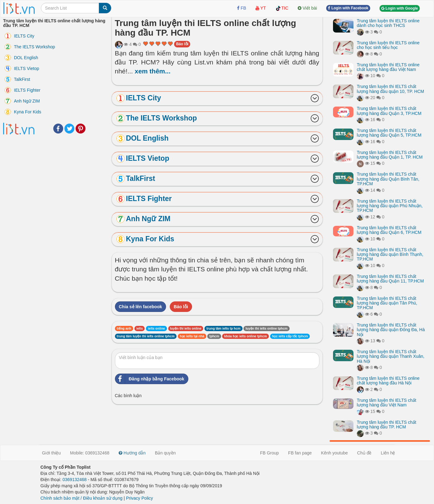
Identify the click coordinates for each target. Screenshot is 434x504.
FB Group (269, 453)
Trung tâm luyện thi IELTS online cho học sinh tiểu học (388, 45)
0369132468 (75, 480)
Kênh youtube (334, 453)
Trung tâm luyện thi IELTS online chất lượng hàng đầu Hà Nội (388, 381)
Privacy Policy (140, 498)
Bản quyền (165, 453)
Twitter (69, 129)
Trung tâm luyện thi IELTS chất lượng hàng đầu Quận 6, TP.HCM (389, 230)
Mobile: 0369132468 (90, 453)
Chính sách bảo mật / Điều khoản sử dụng (82, 498)
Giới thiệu (52, 453)
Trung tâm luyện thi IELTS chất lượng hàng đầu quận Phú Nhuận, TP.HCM (390, 206)
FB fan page (300, 453)
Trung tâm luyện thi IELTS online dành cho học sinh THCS (388, 23)
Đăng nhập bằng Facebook (150, 379)
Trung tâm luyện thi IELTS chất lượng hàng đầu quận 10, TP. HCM (390, 89)
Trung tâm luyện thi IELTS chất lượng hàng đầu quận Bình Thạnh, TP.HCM (390, 254)
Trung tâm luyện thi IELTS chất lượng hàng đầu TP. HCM (387, 425)
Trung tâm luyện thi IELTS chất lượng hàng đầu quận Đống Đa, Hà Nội (391, 330)
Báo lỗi (182, 44)
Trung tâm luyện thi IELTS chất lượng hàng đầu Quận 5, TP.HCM (389, 133)
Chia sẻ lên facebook (140, 307)
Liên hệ (388, 453)
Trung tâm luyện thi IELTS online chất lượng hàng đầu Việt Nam (388, 67)
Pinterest (81, 129)
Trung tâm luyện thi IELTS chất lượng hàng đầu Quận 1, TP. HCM (390, 155)
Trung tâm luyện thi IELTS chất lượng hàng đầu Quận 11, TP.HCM (390, 279)
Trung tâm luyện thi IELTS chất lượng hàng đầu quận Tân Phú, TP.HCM (387, 303)
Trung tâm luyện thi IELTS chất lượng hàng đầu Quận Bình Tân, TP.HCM (388, 179)
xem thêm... (153, 71)
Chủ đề (364, 453)
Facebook (58, 129)
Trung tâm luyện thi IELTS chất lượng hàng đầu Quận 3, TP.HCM (389, 111)
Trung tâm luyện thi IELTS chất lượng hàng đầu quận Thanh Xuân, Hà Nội (391, 356)
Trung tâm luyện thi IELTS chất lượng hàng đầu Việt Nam (387, 403)
